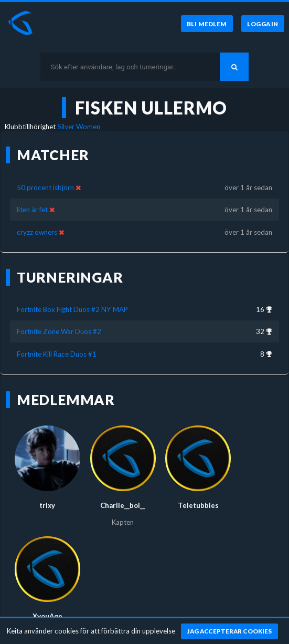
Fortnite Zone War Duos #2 (59, 331)
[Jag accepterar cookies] (229, 631)
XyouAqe (47, 616)
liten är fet (32, 210)
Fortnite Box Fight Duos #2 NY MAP (72, 309)
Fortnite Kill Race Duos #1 (57, 354)
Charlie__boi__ (123, 505)
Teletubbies (198, 505)
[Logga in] (263, 24)
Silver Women (79, 127)
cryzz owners (37, 232)
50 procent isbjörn (45, 188)
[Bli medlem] (207, 24)
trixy (47, 505)
